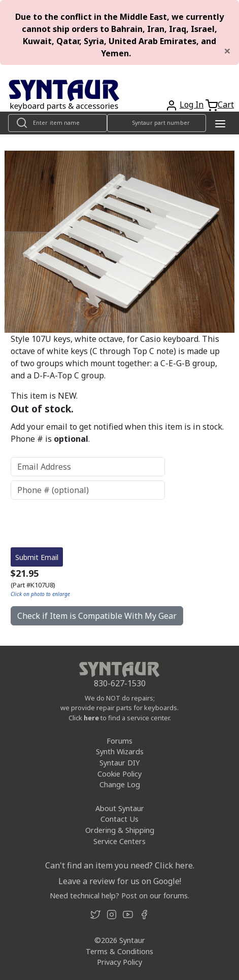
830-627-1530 (120, 683)
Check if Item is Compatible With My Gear (97, 616)
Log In (192, 104)
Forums (119, 741)
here (91, 718)
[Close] (227, 51)
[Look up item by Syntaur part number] (157, 123)
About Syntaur (120, 808)
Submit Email (37, 557)
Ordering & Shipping (120, 830)
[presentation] (88, 523)
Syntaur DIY (119, 763)
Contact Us (119, 819)
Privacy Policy (119, 962)
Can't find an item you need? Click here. (120, 865)
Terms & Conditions (119, 951)
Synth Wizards (120, 751)
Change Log (120, 784)
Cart (226, 104)
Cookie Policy (119, 774)
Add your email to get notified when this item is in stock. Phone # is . (117, 433)
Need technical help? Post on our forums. (119, 896)
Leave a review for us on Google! (120, 881)
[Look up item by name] (58, 123)
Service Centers (119, 841)
